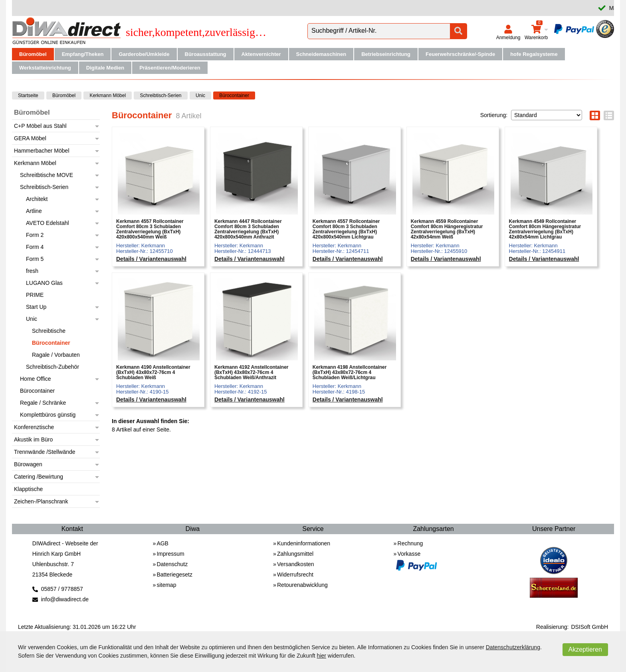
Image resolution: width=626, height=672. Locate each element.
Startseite (28, 95)
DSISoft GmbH (589, 627)
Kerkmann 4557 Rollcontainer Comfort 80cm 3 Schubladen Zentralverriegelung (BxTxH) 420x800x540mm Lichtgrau (346, 230)
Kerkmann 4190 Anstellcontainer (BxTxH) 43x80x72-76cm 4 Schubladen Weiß (153, 373)
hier (322, 656)
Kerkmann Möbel (108, 95)
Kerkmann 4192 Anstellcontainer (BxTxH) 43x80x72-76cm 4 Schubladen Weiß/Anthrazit (252, 373)
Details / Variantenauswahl (151, 259)
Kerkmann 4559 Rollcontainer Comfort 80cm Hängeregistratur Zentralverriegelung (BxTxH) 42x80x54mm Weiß (447, 230)
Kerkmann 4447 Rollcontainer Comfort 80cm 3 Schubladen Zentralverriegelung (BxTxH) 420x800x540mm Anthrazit (248, 230)
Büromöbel (64, 95)
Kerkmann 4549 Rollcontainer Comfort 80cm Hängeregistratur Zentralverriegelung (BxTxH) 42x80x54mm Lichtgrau (545, 230)
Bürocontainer (234, 95)
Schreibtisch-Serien (160, 95)
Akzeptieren (585, 649)
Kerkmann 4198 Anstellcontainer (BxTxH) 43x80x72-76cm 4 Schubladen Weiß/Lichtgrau (350, 373)
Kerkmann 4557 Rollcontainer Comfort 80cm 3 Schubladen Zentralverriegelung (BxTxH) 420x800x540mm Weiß (150, 230)
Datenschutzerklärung (513, 647)
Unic (200, 95)
